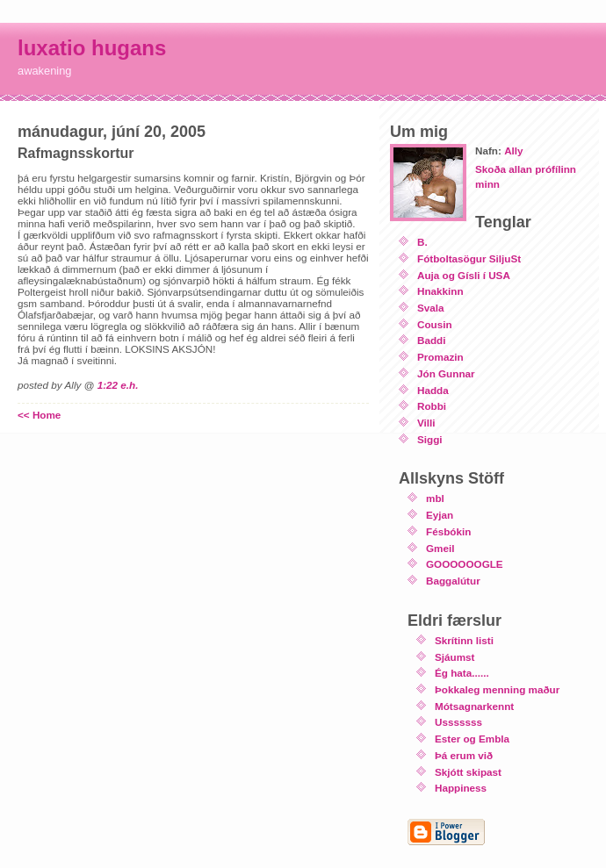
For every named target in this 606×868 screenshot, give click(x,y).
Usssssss (458, 722)
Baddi (431, 340)
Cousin (435, 324)
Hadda (433, 390)
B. (422, 242)
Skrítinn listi (464, 640)
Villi (426, 423)
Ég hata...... (462, 673)
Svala (431, 308)
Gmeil (440, 548)
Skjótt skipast (468, 772)
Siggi (430, 439)
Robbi (432, 406)
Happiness (461, 788)
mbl (435, 498)
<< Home (39, 415)
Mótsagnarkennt (474, 706)
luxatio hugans (92, 48)
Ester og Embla (472, 739)
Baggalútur (453, 581)
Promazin (440, 357)
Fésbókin (448, 531)
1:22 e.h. (118, 385)
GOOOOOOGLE (465, 564)
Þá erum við (464, 755)
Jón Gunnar (446, 373)
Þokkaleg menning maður (497, 689)
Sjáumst (454, 657)
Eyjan (440, 515)
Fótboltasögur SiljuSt (469, 258)
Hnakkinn (440, 291)
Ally (513, 151)
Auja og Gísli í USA (464, 275)
